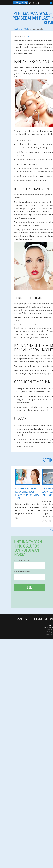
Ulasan (28, 619)
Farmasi (19, 619)
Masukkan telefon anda (22, 572)
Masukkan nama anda (21, 561)
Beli (30, 587)
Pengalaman (38, 619)
